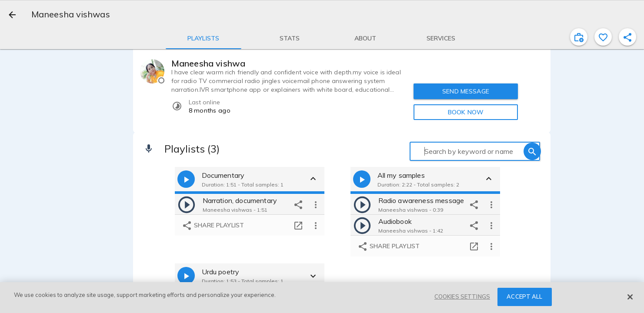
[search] (532, 151)
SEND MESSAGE (466, 91)
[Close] (630, 297)
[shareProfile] (627, 37)
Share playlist (213, 226)
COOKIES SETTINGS (462, 296)
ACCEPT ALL (524, 296)
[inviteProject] (579, 37)
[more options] (316, 204)
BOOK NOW (466, 112)
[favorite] (603, 37)
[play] (187, 204)
